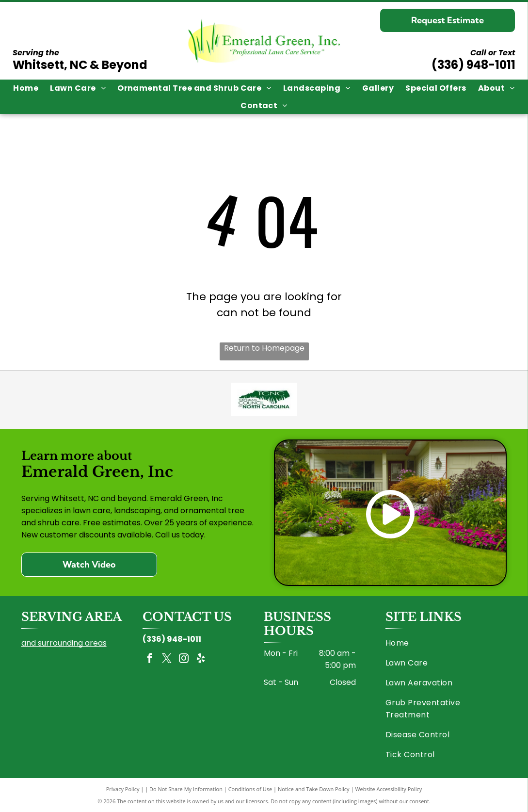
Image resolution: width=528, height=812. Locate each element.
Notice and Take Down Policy (314, 789)
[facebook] (150, 659)
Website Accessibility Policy (388, 789)
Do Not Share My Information (186, 789)
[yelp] (201, 659)
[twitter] (167, 659)
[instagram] (184, 659)
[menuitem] (26, 88)
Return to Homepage (264, 348)
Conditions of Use (250, 789)
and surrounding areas (64, 643)
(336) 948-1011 (473, 65)
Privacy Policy (123, 789)
